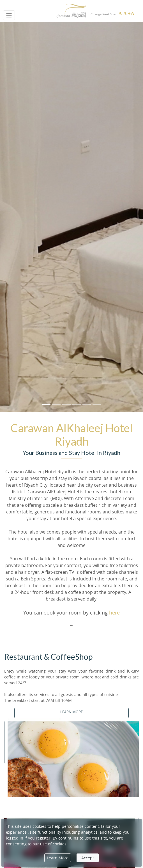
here (114, 613)
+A (131, 14)
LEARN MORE (71, 712)
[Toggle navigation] (9, 15)
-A (119, 14)
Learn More (58, 858)
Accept (88, 858)
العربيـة (79, 14)
